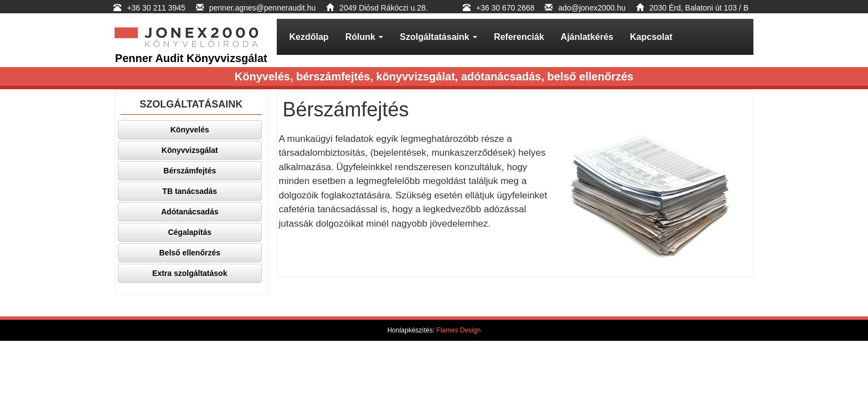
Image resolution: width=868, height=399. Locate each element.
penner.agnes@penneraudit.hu (262, 8)
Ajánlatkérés (587, 37)
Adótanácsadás (190, 212)
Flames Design (458, 330)
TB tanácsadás (190, 191)
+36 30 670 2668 (505, 8)
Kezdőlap (309, 37)
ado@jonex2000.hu (592, 8)
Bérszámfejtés (190, 171)
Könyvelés (190, 130)
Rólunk (365, 37)
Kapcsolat (651, 37)
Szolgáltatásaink (438, 37)
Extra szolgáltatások (190, 273)
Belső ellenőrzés (190, 253)
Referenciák (519, 37)
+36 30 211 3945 (157, 8)
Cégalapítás (190, 232)
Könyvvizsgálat (190, 150)
